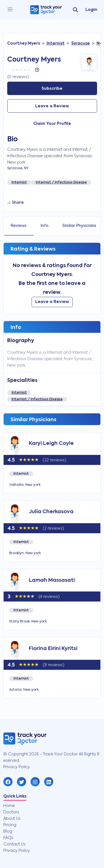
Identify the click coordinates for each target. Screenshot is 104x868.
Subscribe (52, 89)
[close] (10, 10)
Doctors (11, 812)
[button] (8, 782)
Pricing (10, 825)
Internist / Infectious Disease (37, 399)
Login (91, 10)
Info (45, 226)
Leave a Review (52, 106)
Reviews (19, 226)
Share (16, 203)
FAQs (8, 838)
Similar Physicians (79, 226)
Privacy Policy (17, 851)
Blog (8, 831)
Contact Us (14, 844)
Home (9, 806)
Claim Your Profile (52, 124)
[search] (75, 10)
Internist (19, 393)
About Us (12, 819)
